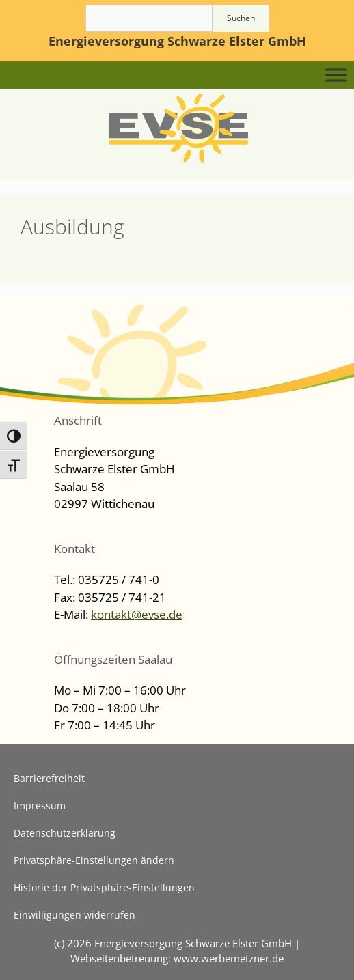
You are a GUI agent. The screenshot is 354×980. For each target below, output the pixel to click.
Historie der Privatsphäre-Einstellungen (104, 887)
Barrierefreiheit (49, 778)
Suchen (241, 18)
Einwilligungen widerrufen (74, 915)
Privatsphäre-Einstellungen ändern (94, 860)
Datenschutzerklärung (65, 833)
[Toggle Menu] (336, 75)
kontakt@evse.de (137, 614)
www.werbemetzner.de (229, 958)
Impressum (40, 806)
